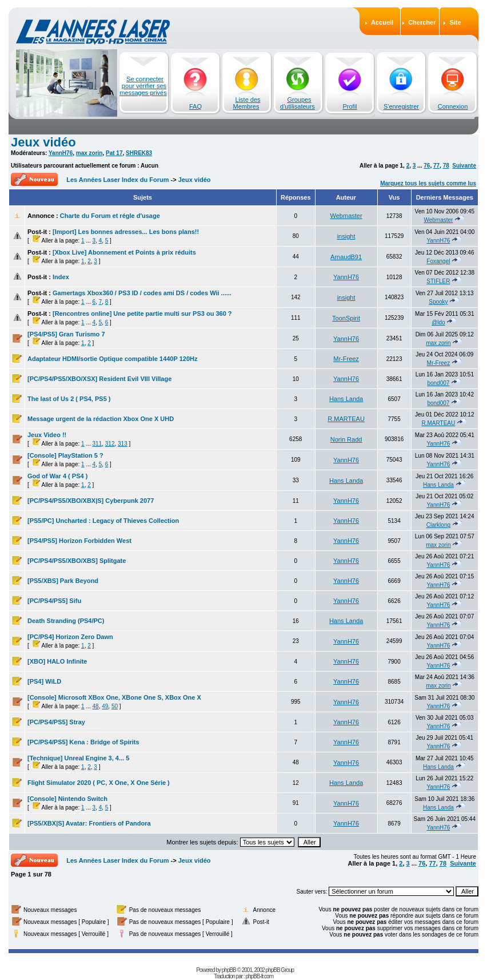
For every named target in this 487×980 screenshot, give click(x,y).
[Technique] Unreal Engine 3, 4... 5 (78, 758)
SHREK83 (139, 153)
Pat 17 (114, 153)
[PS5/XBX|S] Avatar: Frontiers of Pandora (89, 823)
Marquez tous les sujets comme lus (428, 183)
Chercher (422, 22)
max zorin (89, 153)
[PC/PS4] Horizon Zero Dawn (70, 637)
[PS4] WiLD (44, 681)
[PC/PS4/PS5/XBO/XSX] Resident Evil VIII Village (99, 379)
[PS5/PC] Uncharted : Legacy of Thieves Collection (103, 521)
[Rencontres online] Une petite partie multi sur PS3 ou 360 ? (142, 314)
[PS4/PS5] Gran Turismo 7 (66, 334)
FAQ (195, 106)
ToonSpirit (346, 318)
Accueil (382, 22)
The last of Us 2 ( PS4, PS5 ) (69, 399)
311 (97, 444)
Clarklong (438, 525)
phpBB (229, 970)
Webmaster (346, 216)
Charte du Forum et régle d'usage (110, 216)
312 (110, 444)
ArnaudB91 (346, 257)
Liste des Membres (247, 103)
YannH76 (61, 153)
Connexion (453, 106)
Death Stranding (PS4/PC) (66, 621)
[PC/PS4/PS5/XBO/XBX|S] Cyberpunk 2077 (91, 501)
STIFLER (438, 281)
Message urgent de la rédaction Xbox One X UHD (101, 419)
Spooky (438, 302)
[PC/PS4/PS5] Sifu (54, 601)
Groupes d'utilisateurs (298, 103)
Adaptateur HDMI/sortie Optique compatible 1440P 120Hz (112, 359)
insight (346, 236)
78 (446, 166)
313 (123, 444)
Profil (350, 106)
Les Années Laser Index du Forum (117, 180)
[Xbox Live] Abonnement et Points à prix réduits (124, 252)
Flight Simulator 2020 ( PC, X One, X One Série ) (99, 783)
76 (427, 166)
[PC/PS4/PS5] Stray (56, 722)
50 (115, 706)
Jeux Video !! (47, 435)
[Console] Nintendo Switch (67, 799)
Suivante (464, 166)
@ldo (438, 322)
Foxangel (438, 261)
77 (436, 166)
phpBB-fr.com (259, 976)
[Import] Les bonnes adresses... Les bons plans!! (126, 232)
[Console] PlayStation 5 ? (65, 455)
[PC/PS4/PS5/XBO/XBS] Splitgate (77, 561)
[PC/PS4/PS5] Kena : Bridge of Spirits (83, 742)
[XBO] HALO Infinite (57, 661)
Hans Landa (346, 399)
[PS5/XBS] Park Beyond (63, 581)
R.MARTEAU (346, 419)
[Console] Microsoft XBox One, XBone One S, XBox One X (114, 697)
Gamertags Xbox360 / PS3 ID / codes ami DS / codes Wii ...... (142, 293)
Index (61, 277)
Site (455, 22)
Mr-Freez (346, 359)
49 (105, 706)
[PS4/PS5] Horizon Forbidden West (79, 541)
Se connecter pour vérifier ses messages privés (143, 86)
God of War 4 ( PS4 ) (57, 476)
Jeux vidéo (43, 142)
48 (96, 706)
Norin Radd (346, 439)
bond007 (438, 383)
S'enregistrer (401, 106)
